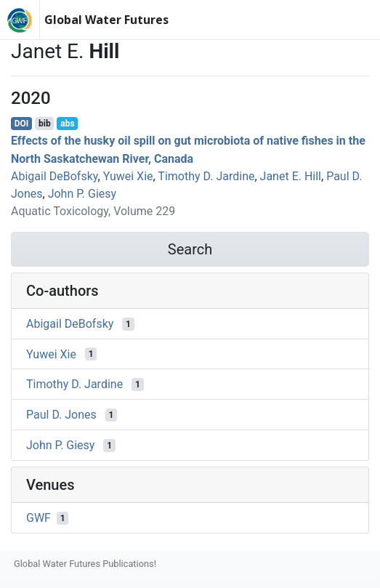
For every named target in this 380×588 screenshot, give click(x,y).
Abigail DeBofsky (54, 176)
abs (67, 124)
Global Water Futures (106, 20)
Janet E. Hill (291, 176)
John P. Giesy (82, 194)
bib (45, 124)
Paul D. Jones (61, 415)
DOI (22, 124)
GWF (39, 518)
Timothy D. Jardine (206, 176)
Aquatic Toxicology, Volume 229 (93, 211)
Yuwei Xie (128, 176)
